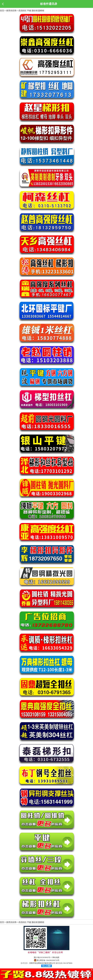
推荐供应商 (11, 11)
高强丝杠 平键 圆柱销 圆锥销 (31, 11)
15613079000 (68, 963)
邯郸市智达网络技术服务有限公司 (42, 963)
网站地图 (56, 957)
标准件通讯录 (49, 4)
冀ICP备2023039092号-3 (43, 957)
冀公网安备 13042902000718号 (47, 960)
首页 (2, 11)
